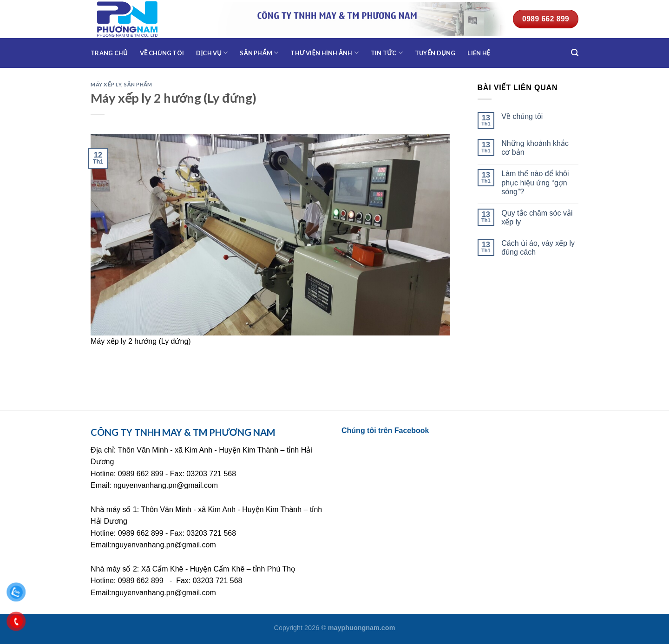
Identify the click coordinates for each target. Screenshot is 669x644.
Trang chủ (109, 53)
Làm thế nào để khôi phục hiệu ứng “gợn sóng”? (535, 182)
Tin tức (387, 53)
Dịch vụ (212, 53)
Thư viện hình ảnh (325, 53)
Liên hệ (479, 53)
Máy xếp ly (106, 84)
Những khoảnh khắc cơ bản (535, 148)
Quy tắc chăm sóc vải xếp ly (537, 217)
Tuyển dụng (435, 53)
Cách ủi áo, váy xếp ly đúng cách (538, 248)
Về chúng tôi (162, 53)
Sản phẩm (259, 53)
